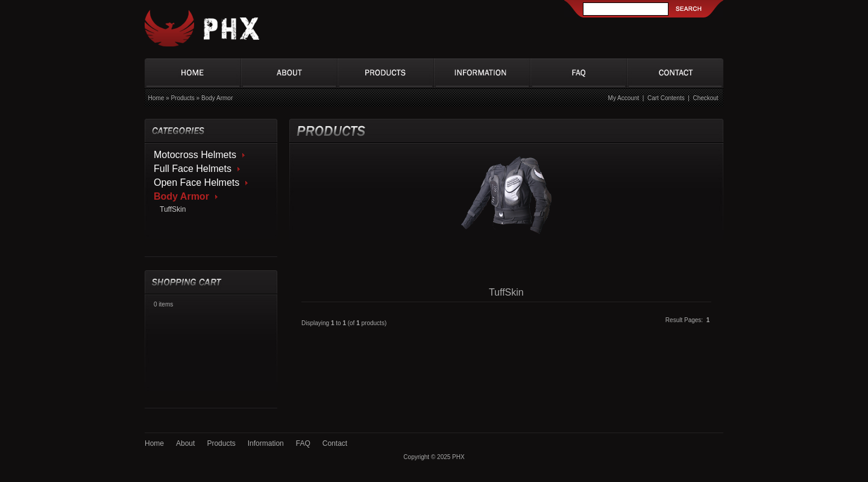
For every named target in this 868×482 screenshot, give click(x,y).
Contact (335, 443)
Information (266, 443)
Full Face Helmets (193, 169)
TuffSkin (173, 209)
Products (182, 98)
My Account (624, 98)
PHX (458, 457)
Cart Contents (666, 98)
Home (156, 98)
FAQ (303, 443)
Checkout (705, 98)
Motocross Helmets (195, 155)
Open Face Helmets (197, 182)
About (185, 443)
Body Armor (217, 98)
